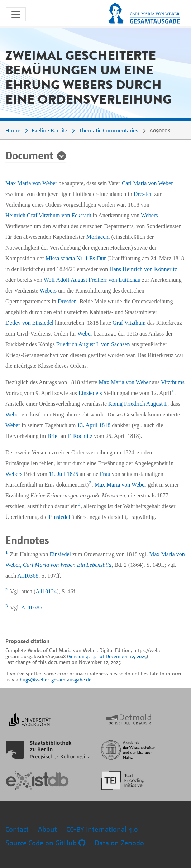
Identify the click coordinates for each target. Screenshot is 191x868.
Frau (105, 474)
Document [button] (29, 155)
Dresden (143, 194)
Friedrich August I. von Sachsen (93, 344)
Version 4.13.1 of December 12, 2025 (108, 656)
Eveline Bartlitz (49, 130)
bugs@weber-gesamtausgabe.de (56, 679)
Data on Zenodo (119, 843)
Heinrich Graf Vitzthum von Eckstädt (48, 215)
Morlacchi (98, 237)
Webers (149, 215)
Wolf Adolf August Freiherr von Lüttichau (92, 280)
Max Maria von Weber (31, 183)
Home (13, 130)
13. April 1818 (94, 425)
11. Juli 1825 (64, 474)
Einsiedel (59, 517)
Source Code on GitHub (45, 843)
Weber (85, 334)
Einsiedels (90, 393)
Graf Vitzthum (129, 323)
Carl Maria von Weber (147, 183)
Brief (53, 436)
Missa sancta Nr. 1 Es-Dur (76, 258)
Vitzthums (173, 382)
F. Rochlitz (80, 436)
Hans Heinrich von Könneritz (143, 269)
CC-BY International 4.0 (102, 829)
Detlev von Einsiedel (29, 323)
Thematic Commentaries (109, 130)
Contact (17, 829)
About (47, 829)
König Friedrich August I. (138, 404)
